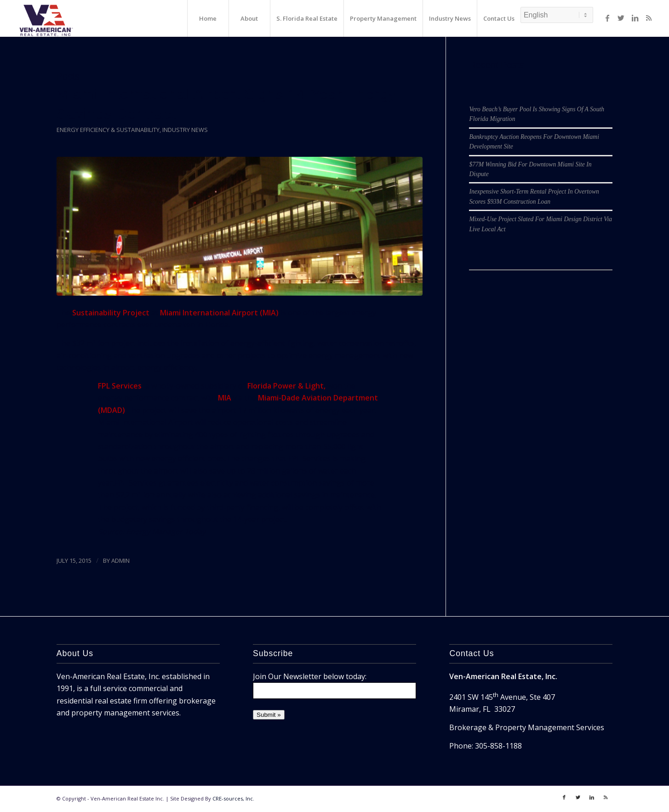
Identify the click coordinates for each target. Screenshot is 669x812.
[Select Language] (557, 15)
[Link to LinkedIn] (635, 18)
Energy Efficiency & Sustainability (108, 130)
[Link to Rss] (649, 18)
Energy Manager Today (166, 532)
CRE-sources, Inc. (233, 798)
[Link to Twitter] (621, 18)
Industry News (185, 130)
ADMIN (120, 560)
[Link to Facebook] (607, 18)
